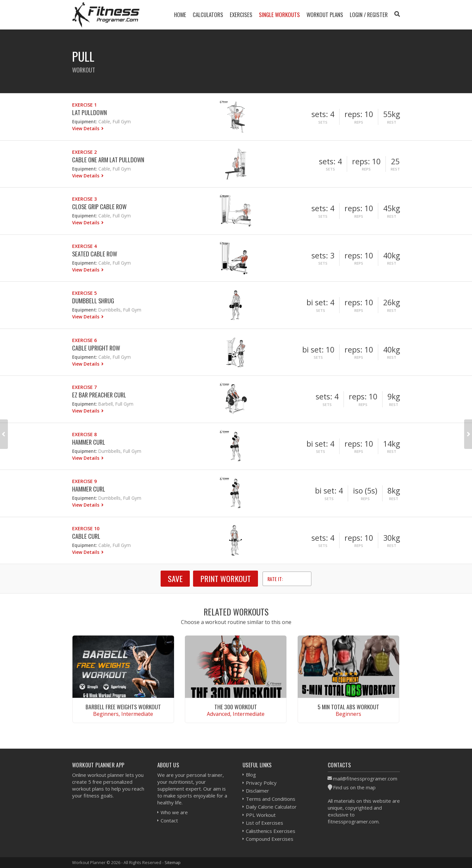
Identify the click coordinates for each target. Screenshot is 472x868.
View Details (86, 128)
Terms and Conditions (271, 799)
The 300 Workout (236, 707)
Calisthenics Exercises (271, 831)
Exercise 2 (84, 152)
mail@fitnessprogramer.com (365, 778)
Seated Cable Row (95, 254)
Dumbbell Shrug (93, 301)
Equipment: (85, 121)
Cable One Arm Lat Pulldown (108, 160)
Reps (359, 122)
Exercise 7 (84, 387)
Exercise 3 (84, 199)
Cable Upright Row (96, 348)
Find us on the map (354, 787)
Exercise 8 (84, 434)
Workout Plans (325, 15)
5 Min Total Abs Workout (348, 707)
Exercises (241, 15)
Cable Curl (86, 536)
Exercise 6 (84, 340)
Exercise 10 (86, 528)
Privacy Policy (261, 783)
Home (180, 15)
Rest (392, 122)
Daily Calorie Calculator (271, 807)
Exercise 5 (84, 293)
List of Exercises (265, 823)
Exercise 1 (84, 105)
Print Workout (226, 578)
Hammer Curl (89, 442)
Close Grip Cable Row (99, 206)
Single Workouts (279, 15)
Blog (251, 775)
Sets (323, 122)
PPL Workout (261, 815)
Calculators (208, 15)
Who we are (174, 812)
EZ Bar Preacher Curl (99, 395)
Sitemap (173, 862)
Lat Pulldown (89, 112)
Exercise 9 (84, 481)
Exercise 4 (84, 246)
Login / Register (369, 15)
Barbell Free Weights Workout (123, 707)
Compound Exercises (270, 839)
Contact (169, 820)
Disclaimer (257, 791)
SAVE (175, 578)
